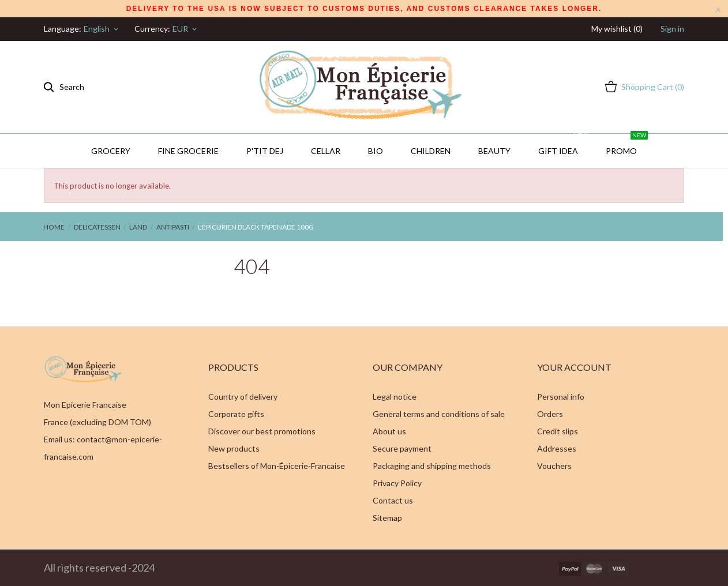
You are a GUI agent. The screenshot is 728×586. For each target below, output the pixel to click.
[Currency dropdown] (185, 29)
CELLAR (326, 151)
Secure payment (402, 448)
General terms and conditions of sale (439, 414)
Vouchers (554, 466)
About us (389, 431)
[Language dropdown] (102, 29)
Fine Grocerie (188, 151)
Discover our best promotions (262, 431)
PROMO (627, 145)
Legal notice (395, 397)
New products (234, 448)
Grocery (111, 151)
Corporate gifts (236, 414)
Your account (574, 367)
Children (431, 151)
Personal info (561, 397)
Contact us (393, 500)
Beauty (494, 151)
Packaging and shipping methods (432, 466)
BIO (376, 151)
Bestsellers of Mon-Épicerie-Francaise (277, 466)
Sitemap (387, 518)
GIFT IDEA (564, 145)
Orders (550, 414)
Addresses (557, 448)
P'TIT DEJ (265, 151)
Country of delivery (243, 397)
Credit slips (558, 431)
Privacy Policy (397, 483)
